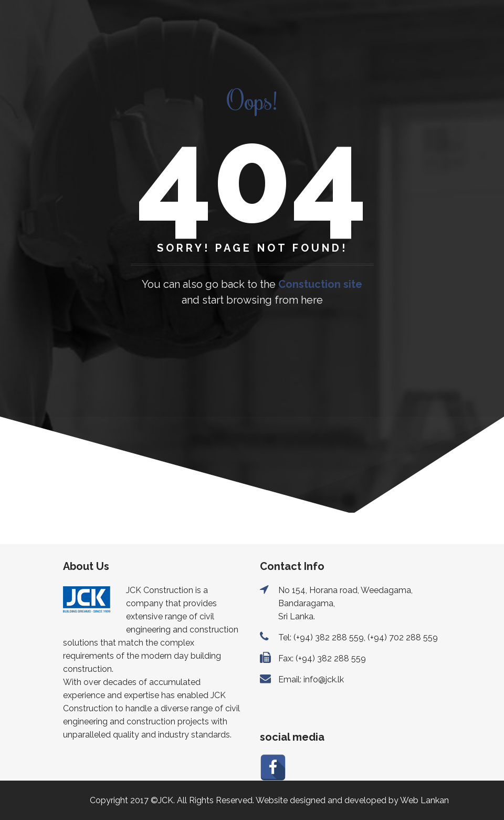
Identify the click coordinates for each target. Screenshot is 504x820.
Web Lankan (424, 800)
